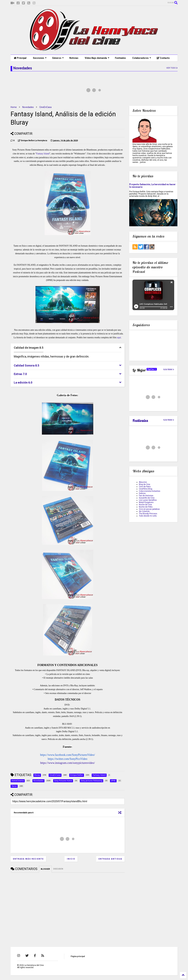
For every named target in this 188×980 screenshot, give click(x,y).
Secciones (40, 58)
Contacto (163, 58)
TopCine (152, 369)
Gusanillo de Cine (147, 498)
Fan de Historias (146, 496)
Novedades (28, 107)
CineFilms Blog (146, 489)
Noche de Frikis (146, 507)
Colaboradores (142, 58)
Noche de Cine (145, 505)
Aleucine (143, 482)
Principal (20, 58)
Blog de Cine (144, 484)
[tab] (68, 348)
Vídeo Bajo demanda (97, 58)
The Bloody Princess (148, 514)
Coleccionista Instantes (150, 491)
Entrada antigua (110, 859)
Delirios (142, 493)
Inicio (71, 859)
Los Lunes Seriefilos (148, 500)
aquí (119, 338)
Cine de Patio (145, 487)
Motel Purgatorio (146, 502)
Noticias (74, 58)
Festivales (120, 58)
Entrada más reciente (28, 859)
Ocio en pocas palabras (149, 509)
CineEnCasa (45, 107)
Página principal (78, 956)
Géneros (58, 58)
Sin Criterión (144, 511)
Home (14, 107)
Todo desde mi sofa (148, 516)
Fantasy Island (43, 154)
